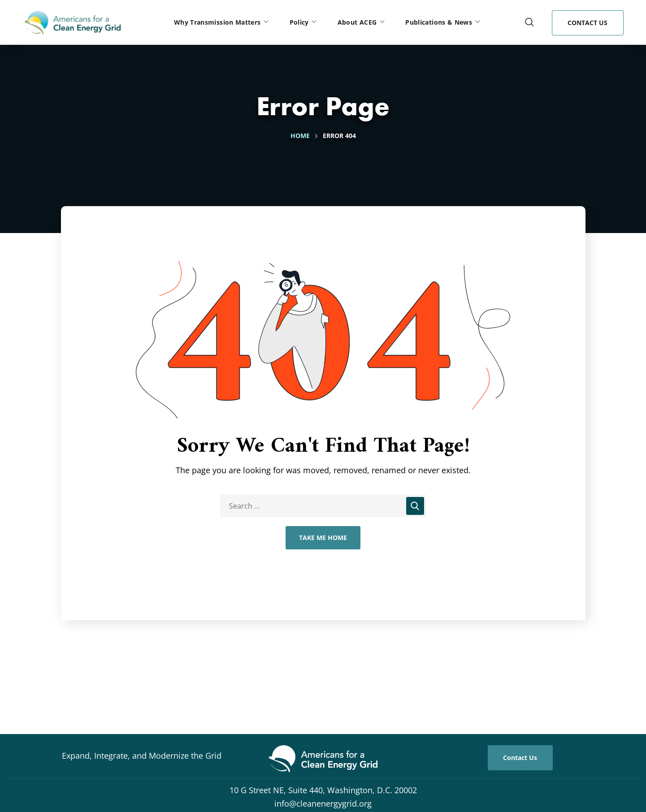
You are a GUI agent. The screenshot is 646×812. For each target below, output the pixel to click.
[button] (529, 22)
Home (300, 136)
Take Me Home (323, 538)
